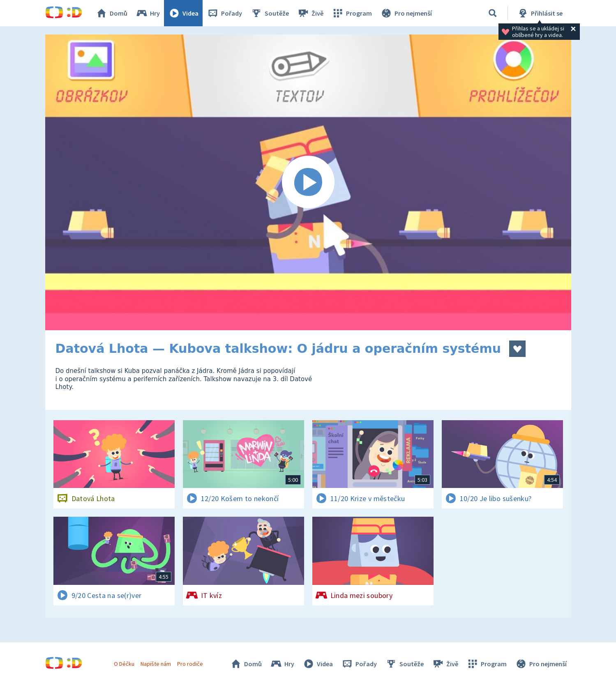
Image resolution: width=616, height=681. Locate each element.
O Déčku (124, 664)
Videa (183, 13)
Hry (148, 13)
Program (352, 13)
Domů (111, 13)
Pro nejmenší (406, 13)
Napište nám (156, 664)
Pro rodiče (190, 664)
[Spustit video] (308, 182)
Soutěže (270, 13)
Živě (310, 13)
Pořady (224, 13)
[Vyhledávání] (493, 13)
